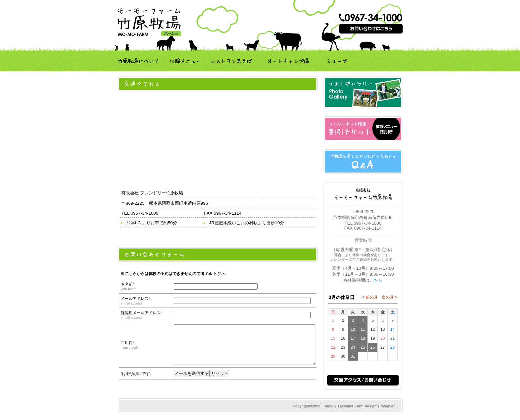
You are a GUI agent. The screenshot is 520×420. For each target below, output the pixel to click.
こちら (376, 280)
